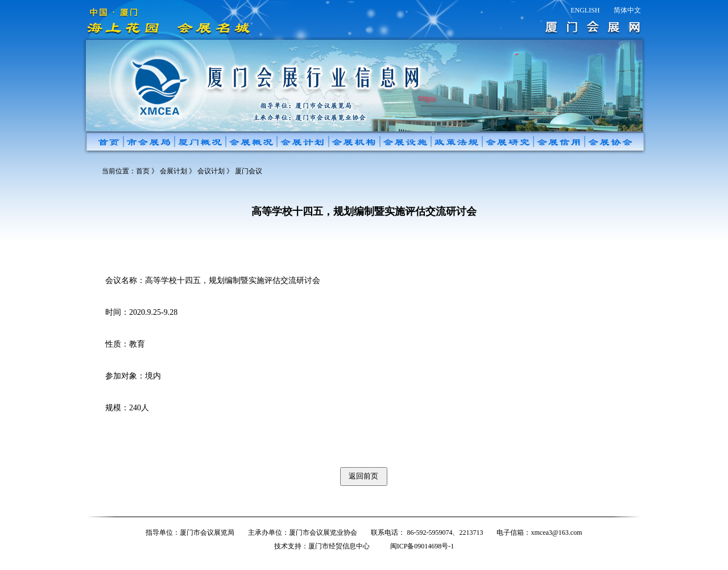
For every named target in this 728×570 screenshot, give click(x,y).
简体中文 (627, 10)
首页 (143, 171)
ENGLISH (585, 10)
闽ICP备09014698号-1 (422, 546)
